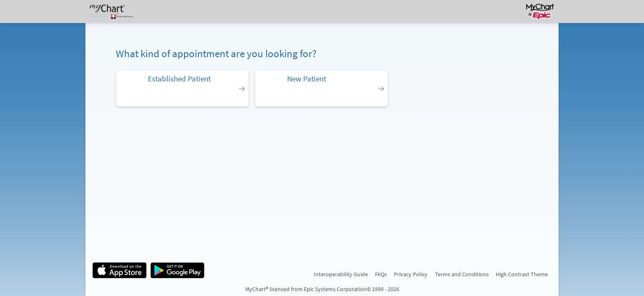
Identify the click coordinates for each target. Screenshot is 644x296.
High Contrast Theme (522, 274)
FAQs (381, 274)
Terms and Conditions (462, 274)
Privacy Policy (411, 274)
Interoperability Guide (341, 274)
